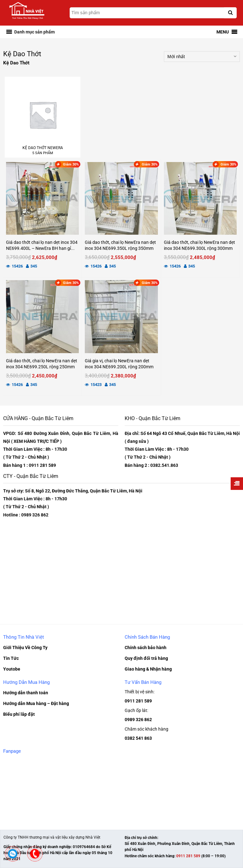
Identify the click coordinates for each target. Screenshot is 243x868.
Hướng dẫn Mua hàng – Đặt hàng (36, 703)
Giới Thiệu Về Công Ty (25, 648)
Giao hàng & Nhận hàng (148, 669)
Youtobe (12, 669)
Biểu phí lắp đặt (19, 714)
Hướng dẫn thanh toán (26, 693)
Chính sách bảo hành (146, 648)
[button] (34, 32)
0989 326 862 (138, 720)
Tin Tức (11, 658)
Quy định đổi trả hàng (146, 658)
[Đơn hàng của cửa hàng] (202, 57)
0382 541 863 (138, 738)
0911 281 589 (138, 701)
